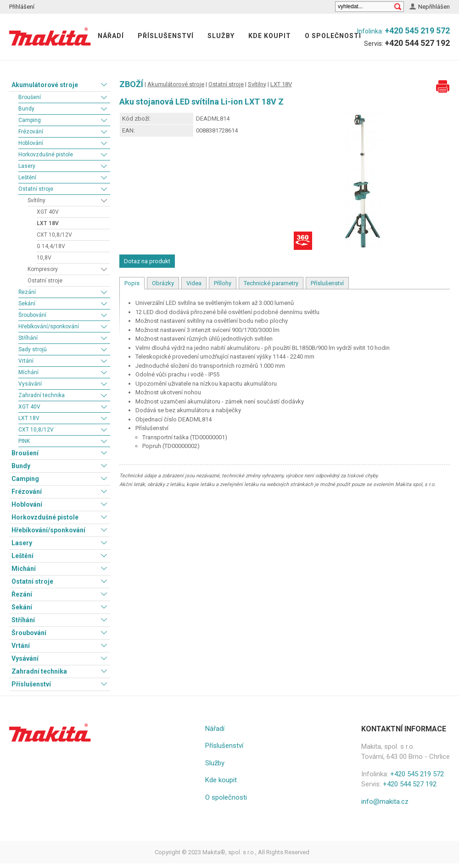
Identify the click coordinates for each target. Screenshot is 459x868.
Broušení (30, 97)
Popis (132, 283)
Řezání (27, 292)
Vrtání (26, 361)
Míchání (28, 372)
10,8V (44, 258)
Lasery (27, 166)
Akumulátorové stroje (45, 85)
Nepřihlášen (434, 7)
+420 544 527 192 (417, 43)
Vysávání (30, 384)
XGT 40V (48, 212)
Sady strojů (33, 349)
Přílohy (223, 283)
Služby (221, 36)
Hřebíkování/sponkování (49, 326)
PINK (24, 441)
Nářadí (111, 36)
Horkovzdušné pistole (46, 155)
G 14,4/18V (51, 246)
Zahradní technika (42, 395)
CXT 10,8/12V (54, 235)
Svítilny (36, 200)
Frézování (31, 132)
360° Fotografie (303, 241)
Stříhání (28, 338)
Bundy (26, 109)
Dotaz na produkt (147, 261)
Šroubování (32, 315)
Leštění (27, 177)
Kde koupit (270, 36)
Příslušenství (166, 36)
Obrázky (163, 283)
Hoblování (31, 143)
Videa (194, 283)
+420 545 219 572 (417, 30)
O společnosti (333, 36)
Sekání (27, 304)
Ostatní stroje (36, 189)
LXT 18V (48, 223)
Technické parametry (271, 283)
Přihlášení (22, 7)
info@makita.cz (385, 802)
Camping (30, 120)
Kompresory (43, 269)
